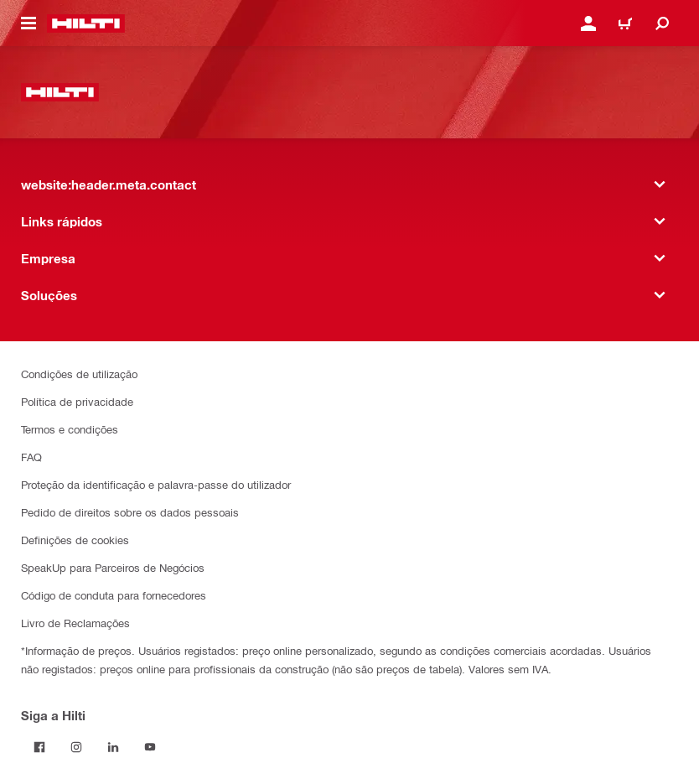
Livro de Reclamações (75, 623)
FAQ (31, 457)
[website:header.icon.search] (662, 23)
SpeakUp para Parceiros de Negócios (113, 567)
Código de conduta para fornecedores (114, 595)
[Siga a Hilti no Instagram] (76, 747)
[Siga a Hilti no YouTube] (150, 747)
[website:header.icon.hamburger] (28, 23)
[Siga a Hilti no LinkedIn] (113, 747)
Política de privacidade (77, 401)
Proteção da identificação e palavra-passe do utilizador (156, 484)
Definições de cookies (75, 540)
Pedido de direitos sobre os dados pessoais (130, 512)
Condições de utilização (79, 374)
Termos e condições (70, 429)
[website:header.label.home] (86, 23)
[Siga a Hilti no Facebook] (39, 747)
